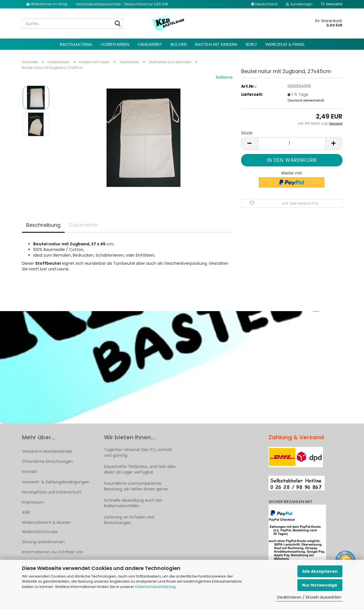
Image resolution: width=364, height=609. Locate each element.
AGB (26, 512)
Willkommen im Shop (47, 4)
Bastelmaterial (76, 44)
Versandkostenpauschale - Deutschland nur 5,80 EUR (122, 4)
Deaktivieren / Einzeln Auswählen (309, 597)
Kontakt (30, 472)
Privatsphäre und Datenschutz (52, 492)
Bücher (179, 44)
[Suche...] (118, 24)
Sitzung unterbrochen (43, 542)
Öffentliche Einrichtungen (47, 461)
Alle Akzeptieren (320, 571)
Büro (251, 44)
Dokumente (83, 225)
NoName (224, 77)
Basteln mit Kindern (216, 44)
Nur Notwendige (320, 585)
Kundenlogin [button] (299, 4)
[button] (264, 4)
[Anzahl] (292, 143)
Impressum (33, 502)
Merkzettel (332, 4)
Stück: (247, 133)
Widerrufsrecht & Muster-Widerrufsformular (47, 527)
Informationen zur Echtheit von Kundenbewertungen (53, 556)
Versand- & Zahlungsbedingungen (56, 482)
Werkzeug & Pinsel (285, 44)
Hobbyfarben (115, 44)
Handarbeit (150, 44)
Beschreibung (43, 225)
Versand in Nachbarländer (47, 451)
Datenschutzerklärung (155, 587)
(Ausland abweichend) (306, 100)
